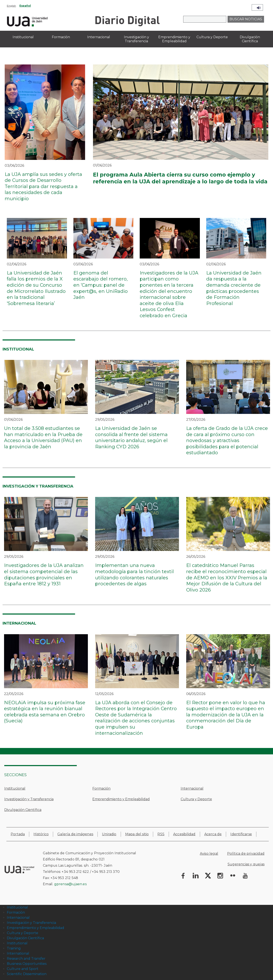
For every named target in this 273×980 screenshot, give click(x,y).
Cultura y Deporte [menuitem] (212, 37)
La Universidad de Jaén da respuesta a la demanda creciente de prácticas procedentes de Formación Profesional (234, 288)
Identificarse (241, 834)
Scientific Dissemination (27, 974)
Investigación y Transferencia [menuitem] (136, 39)
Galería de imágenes (75, 834)
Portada (18, 834)
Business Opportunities (27, 964)
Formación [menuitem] (61, 37)
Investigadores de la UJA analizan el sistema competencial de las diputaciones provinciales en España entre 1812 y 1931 (44, 575)
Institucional (15, 788)
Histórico (41, 834)
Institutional (17, 943)
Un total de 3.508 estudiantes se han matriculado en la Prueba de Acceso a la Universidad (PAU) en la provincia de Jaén (43, 437)
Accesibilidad (184, 834)
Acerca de (213, 834)
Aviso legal (209, 854)
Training (14, 948)
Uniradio (109, 834)
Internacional (192, 788)
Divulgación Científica (23, 810)
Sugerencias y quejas (246, 864)
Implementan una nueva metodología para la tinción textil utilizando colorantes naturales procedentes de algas (134, 575)
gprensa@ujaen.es (70, 884)
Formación (101, 788)
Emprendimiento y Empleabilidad (121, 799)
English (11, 6)
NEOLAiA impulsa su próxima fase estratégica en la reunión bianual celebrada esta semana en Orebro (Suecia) (45, 712)
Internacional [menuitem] (99, 37)
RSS (161, 834)
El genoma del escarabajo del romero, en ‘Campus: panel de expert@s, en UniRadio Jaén (101, 285)
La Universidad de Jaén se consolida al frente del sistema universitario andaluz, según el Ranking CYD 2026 (131, 437)
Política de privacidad (246, 854)
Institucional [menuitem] (23, 37)
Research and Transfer (26, 959)
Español (25, 6)
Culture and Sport (23, 969)
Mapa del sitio (137, 834)
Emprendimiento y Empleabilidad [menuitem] (174, 39)
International (18, 953)
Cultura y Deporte (196, 799)
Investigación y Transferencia (29, 799)
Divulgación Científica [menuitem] (250, 39)
